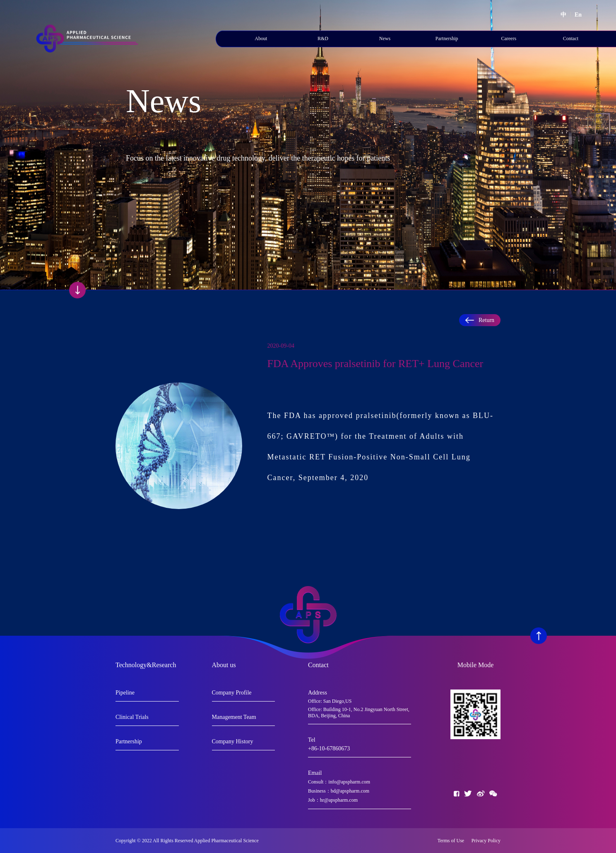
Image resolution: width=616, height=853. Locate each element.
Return (480, 320)
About (261, 38)
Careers (509, 38)
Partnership (447, 38)
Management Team (234, 717)
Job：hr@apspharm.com (333, 800)
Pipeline (125, 693)
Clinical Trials (132, 717)
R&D (323, 38)
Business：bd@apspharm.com (339, 791)
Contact (571, 38)
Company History (233, 741)
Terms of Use (453, 841)
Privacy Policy (486, 841)
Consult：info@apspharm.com (339, 782)
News (385, 38)
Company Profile (232, 693)
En (578, 15)
